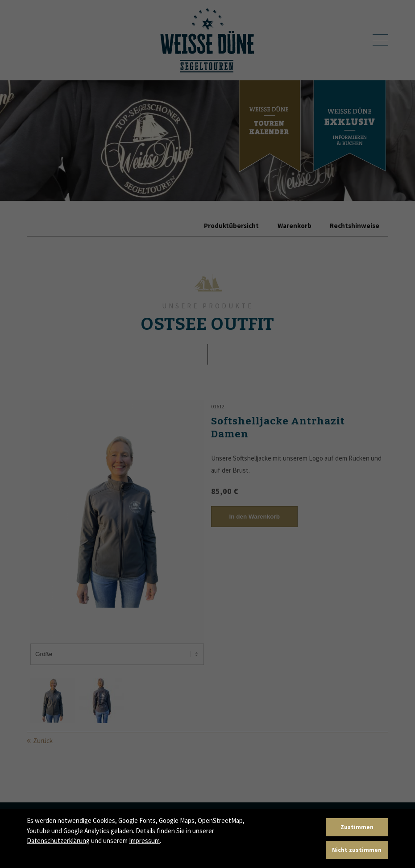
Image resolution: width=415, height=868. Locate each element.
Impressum (144, 841)
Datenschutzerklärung (58, 841)
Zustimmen (357, 827)
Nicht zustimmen (357, 850)
